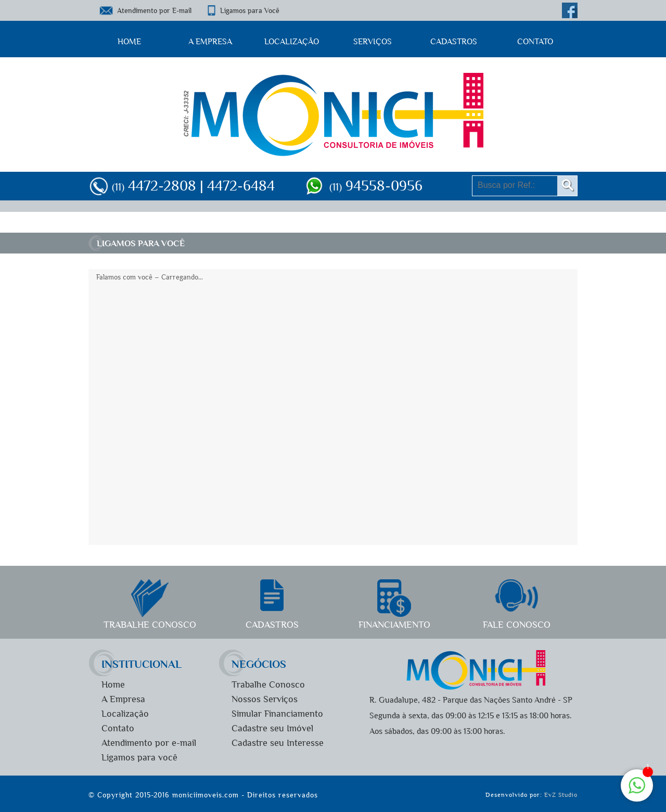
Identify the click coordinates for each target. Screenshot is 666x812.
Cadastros (454, 41)
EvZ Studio (561, 795)
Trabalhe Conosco (268, 685)
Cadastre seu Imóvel (272, 728)
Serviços (373, 41)
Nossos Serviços (265, 699)
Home (129, 41)
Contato (535, 41)
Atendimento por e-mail (149, 743)
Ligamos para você (139, 758)
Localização (292, 41)
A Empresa (210, 41)
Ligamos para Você (250, 10)
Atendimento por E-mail (154, 10)
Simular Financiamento (277, 714)
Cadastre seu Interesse (278, 743)
